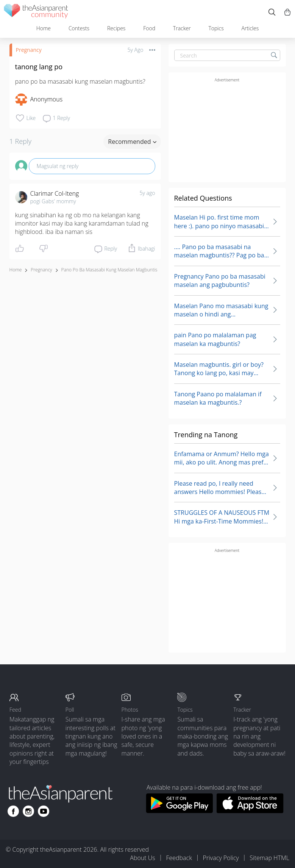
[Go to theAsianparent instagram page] (28, 811)
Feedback (179, 858)
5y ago (147, 193)
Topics (216, 28)
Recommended (132, 142)
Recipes (116, 28)
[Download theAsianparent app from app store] (250, 811)
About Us (142, 858)
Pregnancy (29, 50)
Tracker (182, 28)
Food (149, 28)
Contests (79, 28)
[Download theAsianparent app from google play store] (179, 811)
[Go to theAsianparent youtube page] (44, 811)
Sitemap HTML (269, 858)
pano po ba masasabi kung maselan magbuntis (109, 270)
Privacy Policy (221, 858)
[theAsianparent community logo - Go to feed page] (36, 12)
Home (44, 28)
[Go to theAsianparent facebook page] (13, 811)
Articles (250, 28)
